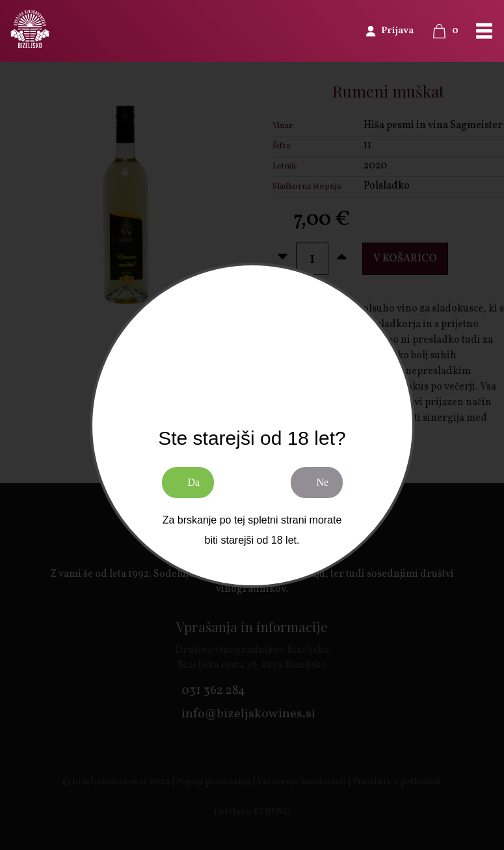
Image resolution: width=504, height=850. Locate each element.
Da (194, 482)
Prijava (397, 31)
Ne (323, 482)
